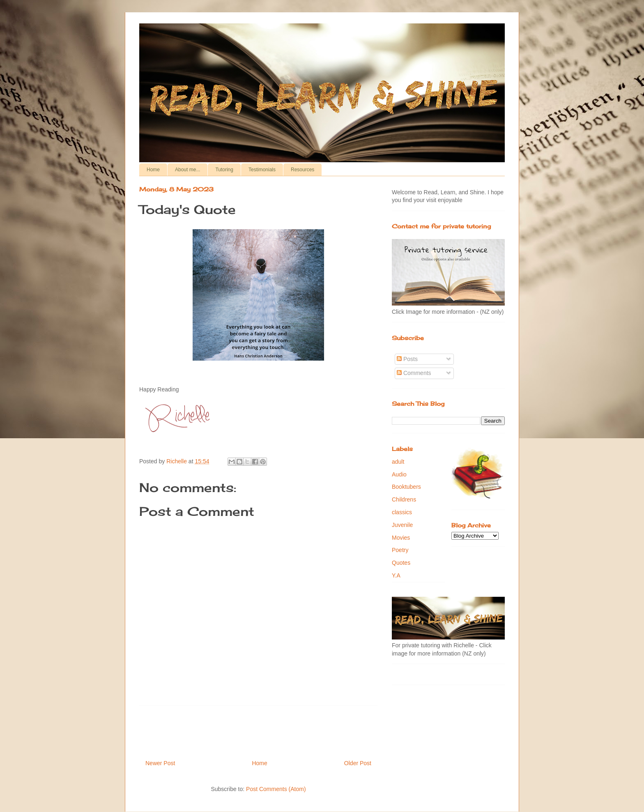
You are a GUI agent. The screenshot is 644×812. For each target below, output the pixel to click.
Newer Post (160, 763)
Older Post (358, 763)
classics (402, 512)
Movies (401, 538)
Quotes (401, 563)
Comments (414, 373)
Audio (399, 474)
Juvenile (402, 525)
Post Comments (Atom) (276, 789)
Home (153, 170)
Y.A (396, 575)
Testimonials (262, 170)
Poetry (400, 550)
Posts (407, 359)
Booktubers (406, 487)
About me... (187, 170)
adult (398, 462)
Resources (302, 170)
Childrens (404, 499)
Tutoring (224, 170)
